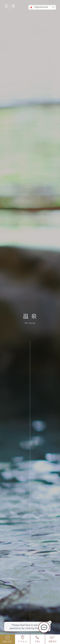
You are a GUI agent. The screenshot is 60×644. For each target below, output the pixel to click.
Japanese (39, 7)
